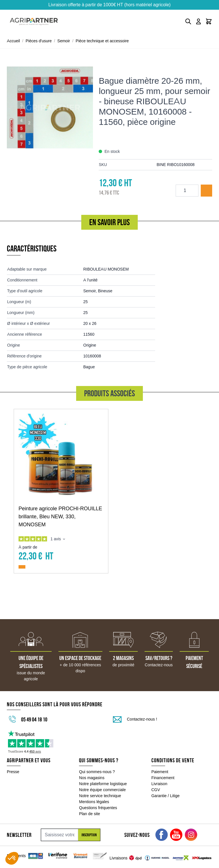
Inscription (89, 835)
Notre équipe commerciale (102, 790)
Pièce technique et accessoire (102, 41)
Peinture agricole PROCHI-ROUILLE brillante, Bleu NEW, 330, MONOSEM (60, 517)
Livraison (159, 784)
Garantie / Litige (166, 796)
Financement (163, 778)
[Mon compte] (198, 21)
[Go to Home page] (34, 22)
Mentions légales (94, 802)
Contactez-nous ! (142, 719)
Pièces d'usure (39, 41)
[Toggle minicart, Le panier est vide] (209, 21)
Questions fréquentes (98, 808)
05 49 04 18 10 (34, 719)
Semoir (64, 41)
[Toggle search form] (188, 21)
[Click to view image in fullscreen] (50, 107)
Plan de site (89, 814)
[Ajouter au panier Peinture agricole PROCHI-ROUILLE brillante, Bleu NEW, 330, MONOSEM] (22, 567)
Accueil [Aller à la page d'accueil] (13, 41)
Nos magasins (92, 778)
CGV (156, 790)
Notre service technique (100, 796)
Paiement (160, 772)
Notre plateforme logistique (103, 784)
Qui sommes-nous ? (97, 772)
